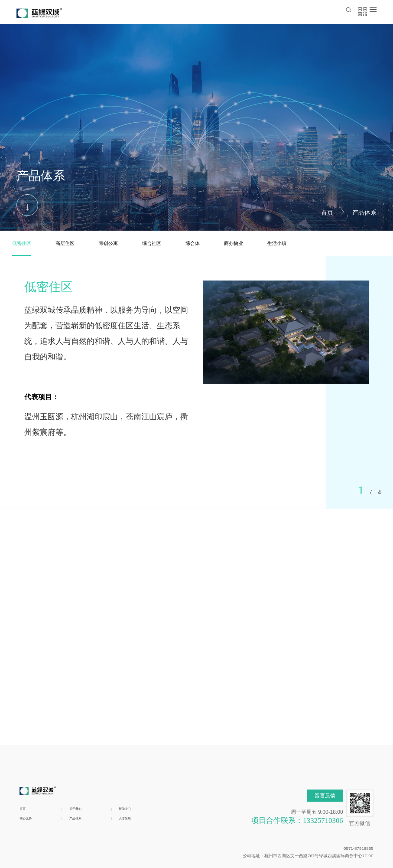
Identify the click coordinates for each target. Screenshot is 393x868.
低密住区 (22, 243)
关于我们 (81, 752)
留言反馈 (325, 738)
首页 (327, 212)
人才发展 (130, 763)
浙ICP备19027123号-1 (318, 839)
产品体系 (364, 212)
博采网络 (362, 848)
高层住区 (65, 243)
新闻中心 (130, 752)
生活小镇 (277, 243)
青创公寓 (108, 243)
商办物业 (234, 243)
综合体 (193, 243)
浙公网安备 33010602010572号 (156, 839)
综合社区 (152, 243)
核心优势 (31, 763)
